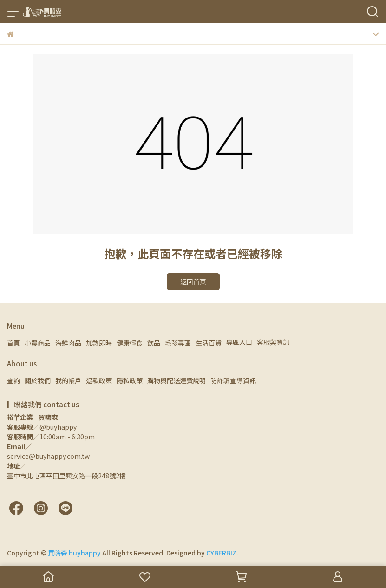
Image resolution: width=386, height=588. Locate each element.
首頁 (13, 343)
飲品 (154, 343)
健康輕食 (130, 343)
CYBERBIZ (221, 553)
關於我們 (38, 380)
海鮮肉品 (68, 343)
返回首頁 (193, 281)
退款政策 (99, 380)
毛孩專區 (178, 343)
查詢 (13, 380)
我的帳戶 (68, 380)
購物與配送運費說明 (177, 380)
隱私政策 (130, 380)
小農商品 (38, 343)
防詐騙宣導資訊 (233, 380)
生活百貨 (209, 343)
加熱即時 (99, 343)
